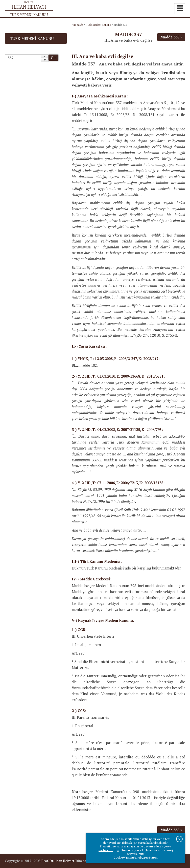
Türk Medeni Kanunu (99, 25)
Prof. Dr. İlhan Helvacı (58, 861)
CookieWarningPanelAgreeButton (136, 857)
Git (53, 58)
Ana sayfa (77, 25)
